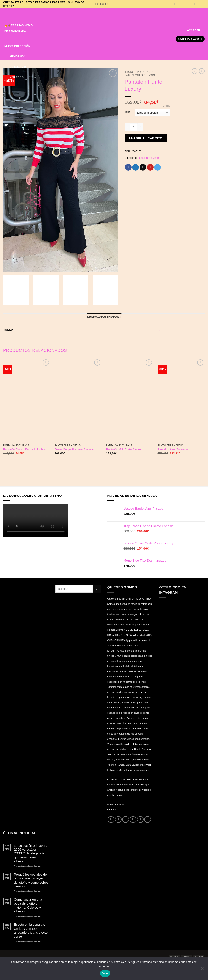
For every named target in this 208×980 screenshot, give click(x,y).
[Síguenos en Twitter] (187, 4)
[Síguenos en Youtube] (203, 4)
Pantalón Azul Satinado (173, 449)
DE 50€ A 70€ (15, 67)
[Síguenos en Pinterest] (199, 4)
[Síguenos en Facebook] (175, 4)
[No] (202, 970)
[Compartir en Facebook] (128, 167)
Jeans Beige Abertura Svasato (74, 449)
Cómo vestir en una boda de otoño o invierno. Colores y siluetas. (28, 905)
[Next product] (195, 71)
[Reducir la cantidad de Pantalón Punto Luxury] (127, 127)
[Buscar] (5, 12)
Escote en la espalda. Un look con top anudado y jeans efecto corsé (31, 930)
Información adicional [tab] (104, 317)
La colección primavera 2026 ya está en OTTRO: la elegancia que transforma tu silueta (31, 853)
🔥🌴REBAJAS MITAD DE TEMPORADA (19, 26)
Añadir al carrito (145, 138)
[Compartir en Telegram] (158, 167)
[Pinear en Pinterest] (150, 167)
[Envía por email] (143, 167)
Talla (128, 112)
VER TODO (14, 77)
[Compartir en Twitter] (136, 167)
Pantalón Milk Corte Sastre (123, 449)
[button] (194, 30)
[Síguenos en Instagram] (179, 4)
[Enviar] (97, 589)
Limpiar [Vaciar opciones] (165, 106)
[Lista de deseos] (27, 77)
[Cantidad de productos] (134, 127)
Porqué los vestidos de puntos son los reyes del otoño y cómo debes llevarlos (31, 880)
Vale (105, 973)
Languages (102, 4)
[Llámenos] (195, 4)
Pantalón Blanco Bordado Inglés (24, 449)
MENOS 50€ (15, 57)
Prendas (144, 72)
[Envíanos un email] (191, 4)
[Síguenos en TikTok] (183, 4)
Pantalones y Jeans (140, 75)
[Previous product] (202, 71)
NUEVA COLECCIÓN (18, 44)
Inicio (129, 72)
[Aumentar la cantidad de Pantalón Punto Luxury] (140, 127)
